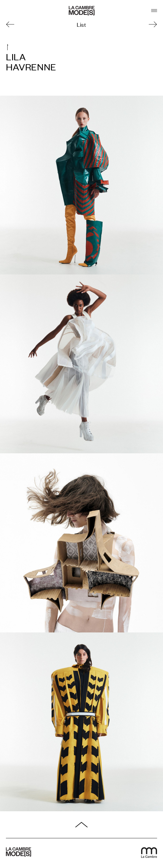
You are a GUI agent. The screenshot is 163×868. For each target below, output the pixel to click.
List (81, 24)
